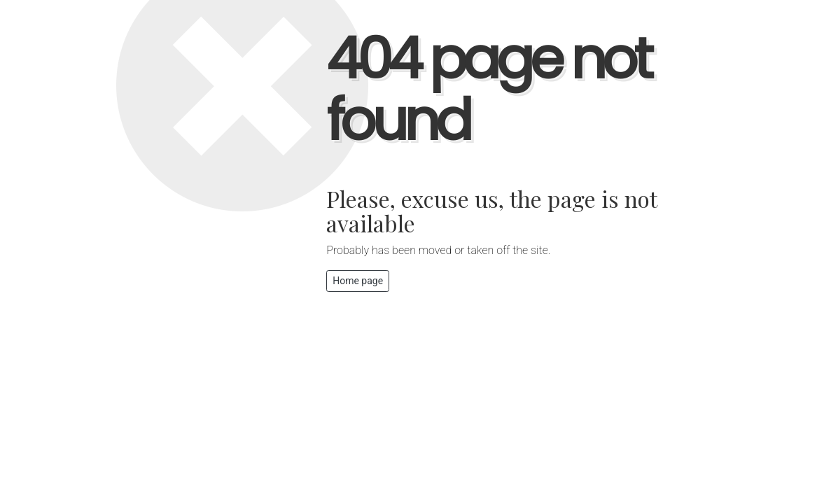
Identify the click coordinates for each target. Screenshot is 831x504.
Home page (358, 281)
